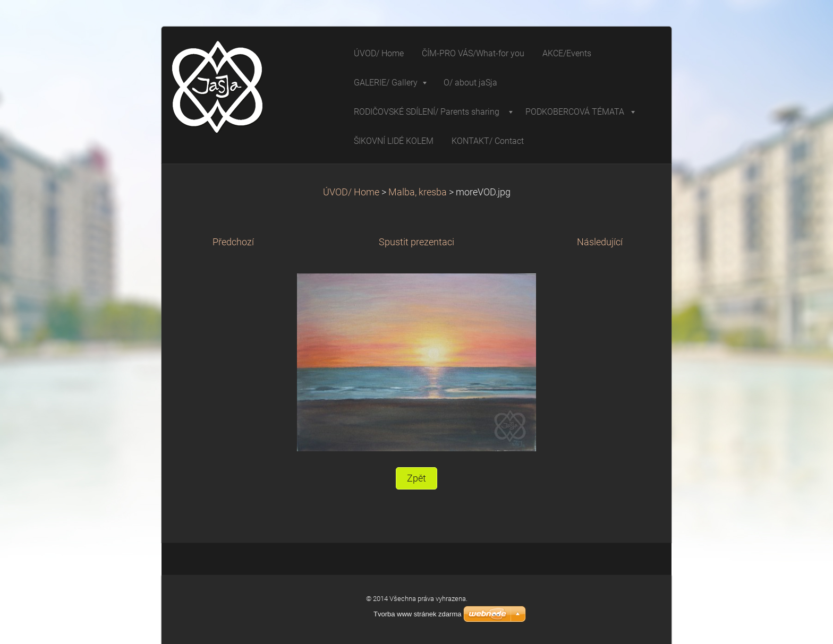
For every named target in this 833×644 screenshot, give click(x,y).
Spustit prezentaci (416, 242)
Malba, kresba (418, 192)
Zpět (416, 478)
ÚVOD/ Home (351, 192)
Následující (600, 242)
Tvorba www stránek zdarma (417, 614)
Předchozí (233, 242)
